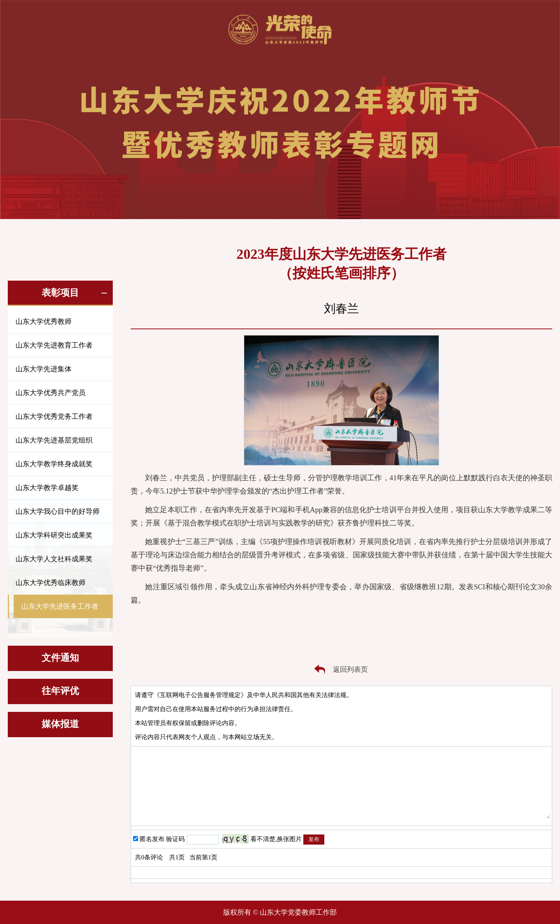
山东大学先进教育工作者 (54, 345)
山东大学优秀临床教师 (51, 583)
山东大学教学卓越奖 (47, 488)
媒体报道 (60, 724)
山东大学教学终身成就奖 (54, 464)
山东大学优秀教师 (44, 321)
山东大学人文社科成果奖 (54, 559)
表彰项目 (60, 293)
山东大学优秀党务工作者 (54, 416)
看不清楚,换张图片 (276, 839)
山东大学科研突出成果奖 (54, 535)
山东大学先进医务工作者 (60, 606)
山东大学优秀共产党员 (51, 393)
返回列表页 (350, 669)
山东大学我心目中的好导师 (58, 511)
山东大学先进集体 (44, 369)
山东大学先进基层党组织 (54, 440)
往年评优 (60, 691)
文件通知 (60, 658)
